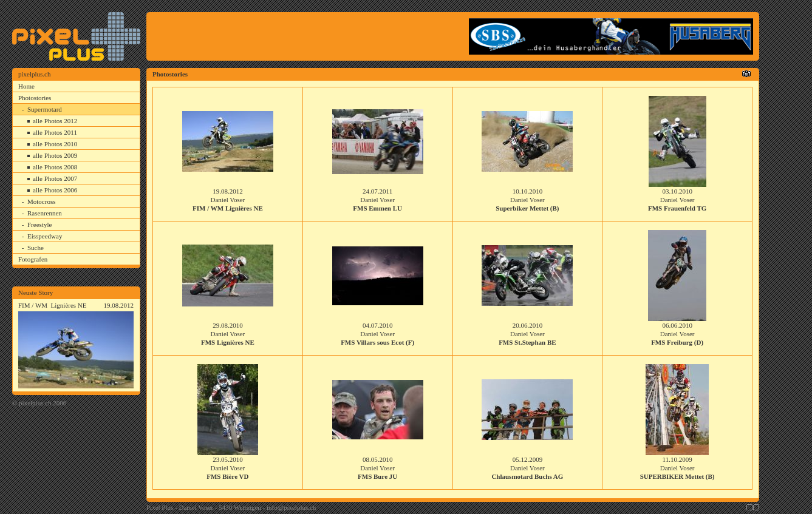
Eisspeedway (45, 236)
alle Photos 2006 (55, 190)
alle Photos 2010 (55, 144)
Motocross (41, 201)
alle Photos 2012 (55, 121)
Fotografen (33, 259)
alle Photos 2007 (55, 178)
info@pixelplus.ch (291, 507)
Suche (36, 248)
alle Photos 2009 (55, 155)
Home (26, 86)
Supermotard (45, 109)
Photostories (35, 98)
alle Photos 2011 (55, 132)
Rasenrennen (45, 213)
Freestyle (39, 225)
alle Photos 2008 (55, 167)
